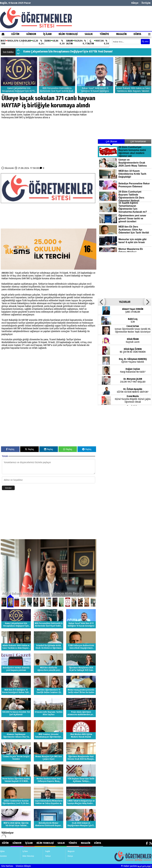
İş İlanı (47, 34)
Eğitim (15, 34)
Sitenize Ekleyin (23, 866)
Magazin (121, 34)
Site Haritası (7, 866)
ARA (145, 42)
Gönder (8, 488)
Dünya (137, 34)
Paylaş (10, 449)
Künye (135, 3)
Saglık (89, 34)
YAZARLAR (125, 302)
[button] (18, 50)
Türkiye (104, 34)
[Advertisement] (49, 142)
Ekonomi (9, 168)
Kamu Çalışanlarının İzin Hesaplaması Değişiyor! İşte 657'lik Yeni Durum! (68, 52)
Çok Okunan (111, 141)
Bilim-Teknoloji (68, 34)
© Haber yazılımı (137, 866)
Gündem (31, 34)
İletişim (146, 3)
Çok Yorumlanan (138, 141)
